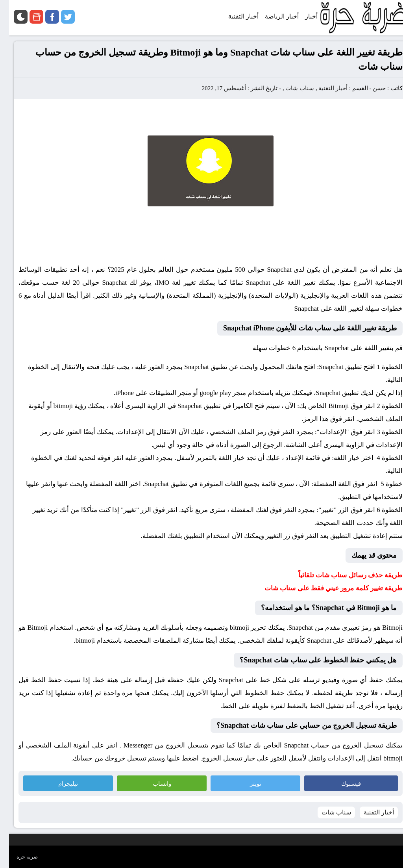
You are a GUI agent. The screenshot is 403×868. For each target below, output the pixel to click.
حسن (370, 88)
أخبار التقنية (324, 88)
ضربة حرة (18, 857)
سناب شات (291, 88)
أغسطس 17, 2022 (215, 88)
